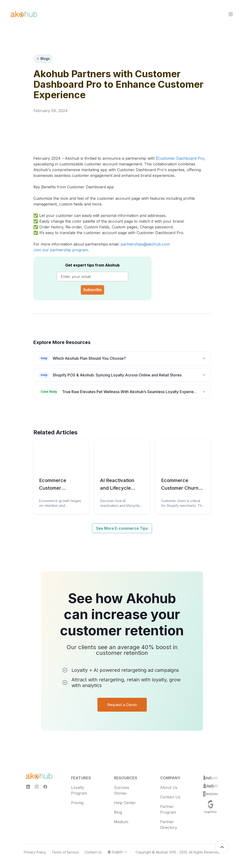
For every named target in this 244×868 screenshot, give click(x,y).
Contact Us (170, 793)
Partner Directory (169, 821)
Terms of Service (65, 848)
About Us (169, 784)
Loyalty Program (79, 786)
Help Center (125, 799)
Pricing (77, 799)
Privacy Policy (35, 848)
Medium (121, 818)
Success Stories (122, 786)
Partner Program (168, 806)
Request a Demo (122, 691)
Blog (118, 808)
